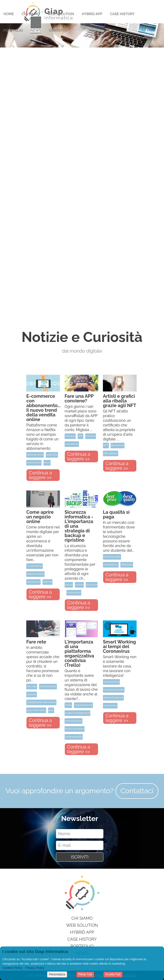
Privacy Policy (35, 968)
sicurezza (92, 585)
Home (9, 14)
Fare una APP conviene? (79, 398)
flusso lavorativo (75, 729)
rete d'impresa (48, 686)
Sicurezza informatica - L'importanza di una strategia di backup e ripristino (79, 526)
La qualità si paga (116, 514)
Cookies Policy (12, 968)
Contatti (57, 31)
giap (51, 710)
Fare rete (36, 642)
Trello (68, 705)
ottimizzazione (74, 721)
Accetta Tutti (113, 974)
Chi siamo (82, 918)
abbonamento (35, 455)
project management (77, 713)
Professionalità (112, 557)
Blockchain (118, 445)
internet (48, 582)
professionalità (74, 737)
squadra (31, 694)
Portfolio (13, 31)
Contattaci (137, 791)
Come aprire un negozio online (40, 517)
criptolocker (74, 593)
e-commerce (34, 566)
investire (91, 436)
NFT (106, 445)
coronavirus (110, 706)
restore (79, 585)
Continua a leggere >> (40, 475)
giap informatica (36, 710)
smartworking (112, 682)
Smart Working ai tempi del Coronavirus (119, 647)
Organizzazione (83, 705)
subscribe (52, 455)
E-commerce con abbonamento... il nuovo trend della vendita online (43, 408)
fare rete (32, 686)
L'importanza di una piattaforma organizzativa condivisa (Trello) (79, 653)
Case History (122, 14)
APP (80, 436)
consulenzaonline (114, 690)
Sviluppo (70, 436)
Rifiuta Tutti (85, 974)
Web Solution (61, 14)
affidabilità (127, 565)
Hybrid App (92, 14)
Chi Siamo (31, 14)
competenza (111, 565)
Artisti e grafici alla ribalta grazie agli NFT (120, 401)
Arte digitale (111, 453)
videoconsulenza (113, 698)
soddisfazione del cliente (41, 702)
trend (47, 463)
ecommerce (34, 463)
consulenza (72, 444)
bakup (69, 585)
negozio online (35, 574)
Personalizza (57, 974)
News (36, 31)
